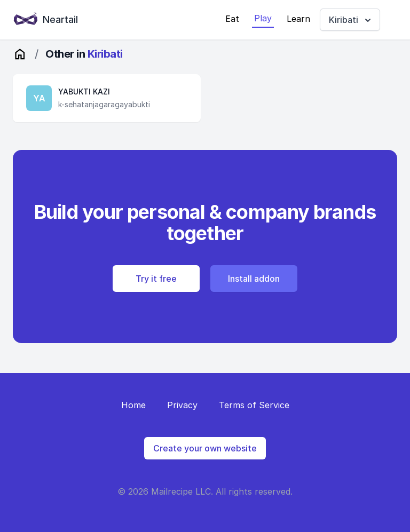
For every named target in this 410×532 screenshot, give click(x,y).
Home (133, 405)
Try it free (156, 279)
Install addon (254, 279)
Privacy (182, 405)
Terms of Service (254, 405)
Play (263, 18)
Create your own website (205, 448)
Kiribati (351, 20)
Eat (232, 19)
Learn (298, 19)
